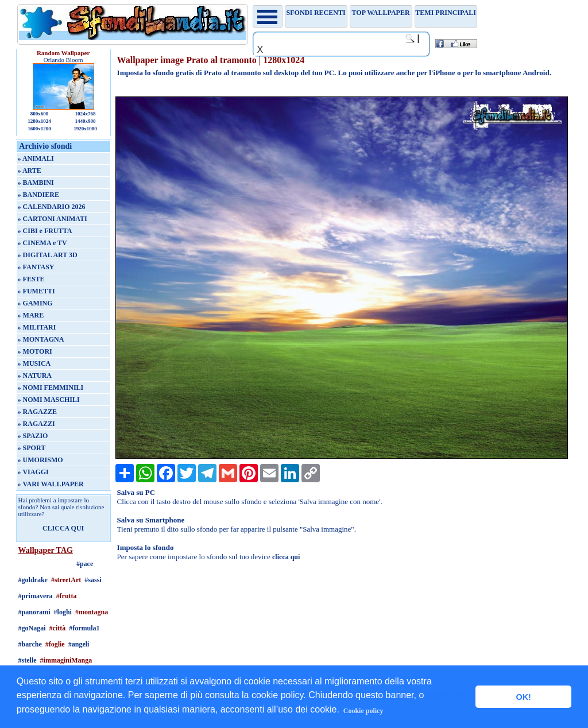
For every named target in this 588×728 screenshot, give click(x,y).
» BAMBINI (36, 183)
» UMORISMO (40, 460)
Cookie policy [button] (363, 711)
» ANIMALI (36, 158)
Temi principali (445, 13)
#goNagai (32, 628)
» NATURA (35, 375)
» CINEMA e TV (42, 243)
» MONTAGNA (41, 339)
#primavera (36, 596)
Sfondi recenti (316, 13)
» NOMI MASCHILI (49, 400)
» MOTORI (35, 351)
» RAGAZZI (36, 424)
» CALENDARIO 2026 (52, 207)
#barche (30, 644)
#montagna (92, 612)
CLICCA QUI (63, 528)
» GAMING (35, 303)
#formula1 (84, 628)
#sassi (93, 580)
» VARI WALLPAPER (51, 484)
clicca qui (286, 557)
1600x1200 (39, 129)
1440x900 (85, 121)
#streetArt (66, 580)
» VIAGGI (33, 472)
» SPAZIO (33, 436)
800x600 (40, 114)
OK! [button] (523, 697)
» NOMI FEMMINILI (51, 388)
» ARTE (30, 171)
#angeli (79, 644)
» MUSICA (34, 363)
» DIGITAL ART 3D (48, 255)
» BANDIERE (38, 195)
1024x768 (85, 114)
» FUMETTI (36, 291)
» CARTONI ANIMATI (53, 219)
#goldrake (33, 580)
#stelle (28, 660)
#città (58, 628)
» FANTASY (36, 267)
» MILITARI (37, 327)
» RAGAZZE (37, 412)
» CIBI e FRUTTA (45, 231)
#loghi (63, 612)
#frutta (67, 596)
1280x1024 (39, 121)
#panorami (34, 612)
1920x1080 (85, 129)
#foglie (55, 644)
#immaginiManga (66, 660)
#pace (85, 564)
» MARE (31, 315)
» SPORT (32, 448)
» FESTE (31, 279)
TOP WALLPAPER (381, 13)
